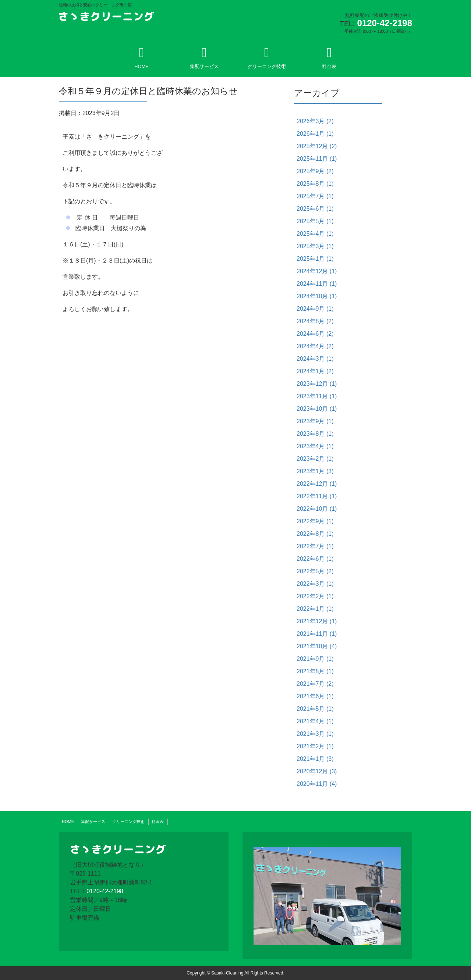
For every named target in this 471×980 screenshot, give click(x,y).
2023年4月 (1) (315, 446)
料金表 (329, 58)
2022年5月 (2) (315, 571)
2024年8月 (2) (315, 321)
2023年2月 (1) (315, 459)
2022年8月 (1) (315, 534)
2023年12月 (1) (317, 384)
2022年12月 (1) (317, 484)
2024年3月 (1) (315, 359)
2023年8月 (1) (315, 434)
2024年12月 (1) (317, 271)
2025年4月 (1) (315, 234)
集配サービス (204, 58)
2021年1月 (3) (315, 759)
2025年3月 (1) (315, 246)
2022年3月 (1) (315, 584)
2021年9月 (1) (315, 659)
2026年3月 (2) (315, 121)
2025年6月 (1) (315, 209)
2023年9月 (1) (315, 421)
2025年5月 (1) (315, 221)
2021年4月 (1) (315, 721)
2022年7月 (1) (315, 546)
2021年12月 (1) (317, 621)
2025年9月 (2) (315, 171)
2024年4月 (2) (315, 346)
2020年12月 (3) (317, 771)
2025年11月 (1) (317, 159)
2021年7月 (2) (315, 684)
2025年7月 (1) (315, 196)
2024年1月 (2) (315, 371)
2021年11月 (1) (317, 634)
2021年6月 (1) (315, 696)
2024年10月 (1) (317, 296)
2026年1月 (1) (315, 134)
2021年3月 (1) (315, 734)
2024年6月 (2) (315, 334)
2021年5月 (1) (315, 709)
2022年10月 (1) (317, 509)
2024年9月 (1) (315, 309)
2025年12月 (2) (317, 146)
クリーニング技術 (267, 58)
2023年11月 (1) (317, 396)
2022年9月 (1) (315, 521)
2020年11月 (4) (317, 784)
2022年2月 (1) (315, 596)
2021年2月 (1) (315, 746)
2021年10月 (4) (317, 646)
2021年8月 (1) (315, 671)
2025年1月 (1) (315, 259)
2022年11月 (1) (317, 496)
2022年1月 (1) (315, 609)
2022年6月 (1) (315, 559)
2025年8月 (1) (315, 184)
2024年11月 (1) (317, 284)
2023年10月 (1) (317, 409)
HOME (141, 58)
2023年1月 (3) (315, 471)
